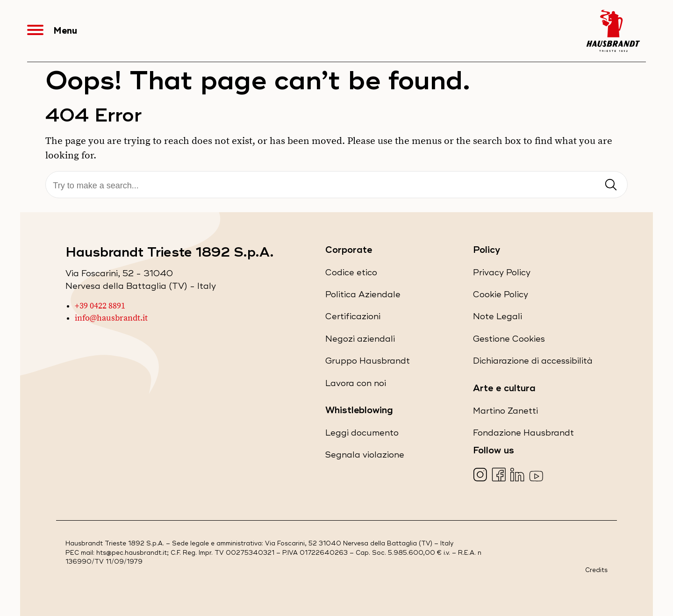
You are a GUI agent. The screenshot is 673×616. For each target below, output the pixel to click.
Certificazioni (353, 319)
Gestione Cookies (509, 339)
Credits (596, 570)
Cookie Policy (501, 297)
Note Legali (498, 319)
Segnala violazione (365, 457)
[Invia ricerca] (611, 185)
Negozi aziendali (360, 341)
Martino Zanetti (505, 413)
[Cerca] (336, 186)
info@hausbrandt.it (111, 318)
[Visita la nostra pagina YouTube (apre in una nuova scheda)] (537, 476)
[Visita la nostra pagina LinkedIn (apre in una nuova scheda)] (519, 476)
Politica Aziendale (363, 297)
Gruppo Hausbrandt (368, 363)
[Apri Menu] (40, 31)
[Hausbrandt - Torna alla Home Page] (613, 31)
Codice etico (351, 275)
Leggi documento (362, 435)
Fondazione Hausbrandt (523, 435)
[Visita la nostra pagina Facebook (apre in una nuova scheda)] (500, 476)
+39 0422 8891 (100, 306)
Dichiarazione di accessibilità (533, 363)
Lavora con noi (356, 385)
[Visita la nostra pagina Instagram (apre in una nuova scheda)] (481, 476)
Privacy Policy (502, 275)
